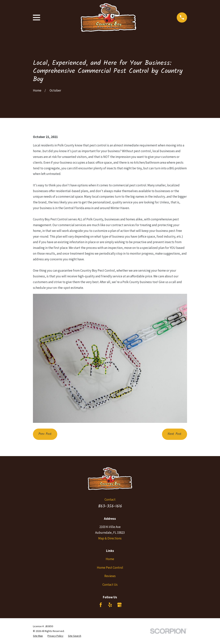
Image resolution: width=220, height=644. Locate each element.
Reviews (110, 576)
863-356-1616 (110, 506)
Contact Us (110, 585)
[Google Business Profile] (119, 605)
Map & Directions (110, 538)
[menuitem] (38, 636)
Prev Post (45, 434)
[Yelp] (110, 605)
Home (110, 559)
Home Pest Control (110, 568)
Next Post (175, 434)
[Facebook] (101, 605)
